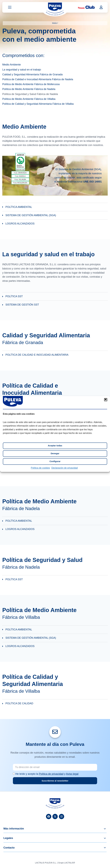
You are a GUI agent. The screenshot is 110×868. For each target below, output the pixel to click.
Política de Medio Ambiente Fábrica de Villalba (29, 99)
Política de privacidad (51, 774)
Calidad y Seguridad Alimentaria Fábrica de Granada (32, 75)
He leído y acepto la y (47, 774)
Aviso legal (72, 774)
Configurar (55, 461)
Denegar (55, 454)
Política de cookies (40, 468)
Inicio (54, 23)
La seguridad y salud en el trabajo (22, 70)
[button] (106, 400)
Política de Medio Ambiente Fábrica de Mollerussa (31, 85)
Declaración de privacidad (65, 468)
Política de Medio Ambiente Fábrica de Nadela (29, 89)
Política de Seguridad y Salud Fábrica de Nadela (30, 94)
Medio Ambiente (12, 65)
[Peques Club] (86, 8)
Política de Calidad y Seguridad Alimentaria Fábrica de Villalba (38, 104)
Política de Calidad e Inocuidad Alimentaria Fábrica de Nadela (38, 80)
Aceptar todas (55, 446)
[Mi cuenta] (101, 7)
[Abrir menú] (10, 8)
